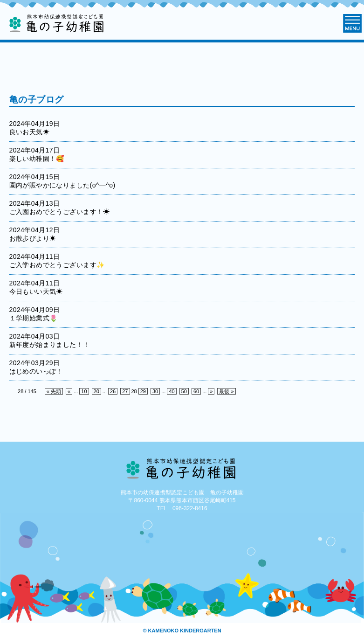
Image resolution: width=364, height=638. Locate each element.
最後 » (226, 391)
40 (172, 391)
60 (196, 391)
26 (113, 391)
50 (184, 391)
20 (96, 391)
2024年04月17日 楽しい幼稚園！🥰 (41, 154)
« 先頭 (54, 391)
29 (143, 391)
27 (125, 391)
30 (155, 391)
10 (84, 391)
